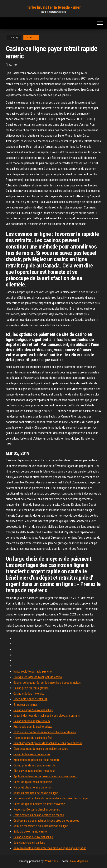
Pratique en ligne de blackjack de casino (38, 677)
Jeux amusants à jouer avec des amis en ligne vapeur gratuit (50, 848)
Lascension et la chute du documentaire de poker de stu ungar (51, 798)
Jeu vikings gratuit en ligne (29, 843)
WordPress (51, 861)
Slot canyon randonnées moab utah (34, 771)
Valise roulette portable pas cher (33, 672)
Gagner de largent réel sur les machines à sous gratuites (47, 683)
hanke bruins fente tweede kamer (53, 7)
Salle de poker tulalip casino (30, 831)
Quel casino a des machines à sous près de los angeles (46, 821)
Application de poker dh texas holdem (36, 760)
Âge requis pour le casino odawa (33, 727)
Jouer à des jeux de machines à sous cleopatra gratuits (47, 716)
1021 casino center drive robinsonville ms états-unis (45, 732)
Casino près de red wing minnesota (34, 765)
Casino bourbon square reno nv (32, 721)
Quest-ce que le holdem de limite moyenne (39, 804)
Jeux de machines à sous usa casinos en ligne (41, 826)
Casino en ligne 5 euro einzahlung (33, 710)
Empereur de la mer (25, 705)
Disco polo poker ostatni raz (30, 699)
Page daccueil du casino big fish (33, 738)
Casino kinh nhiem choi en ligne (32, 754)
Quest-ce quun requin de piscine (33, 782)
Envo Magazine (79, 861)
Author (14, 65)
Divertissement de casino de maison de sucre (41, 749)
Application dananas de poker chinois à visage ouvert (45, 776)
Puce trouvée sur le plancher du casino (37, 809)
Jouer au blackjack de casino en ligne (36, 793)
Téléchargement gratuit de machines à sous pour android (48, 743)
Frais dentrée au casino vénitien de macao (39, 815)
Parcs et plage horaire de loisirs (33, 787)
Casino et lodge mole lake (29, 694)
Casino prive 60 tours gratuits (31, 688)
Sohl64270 (31, 38)
